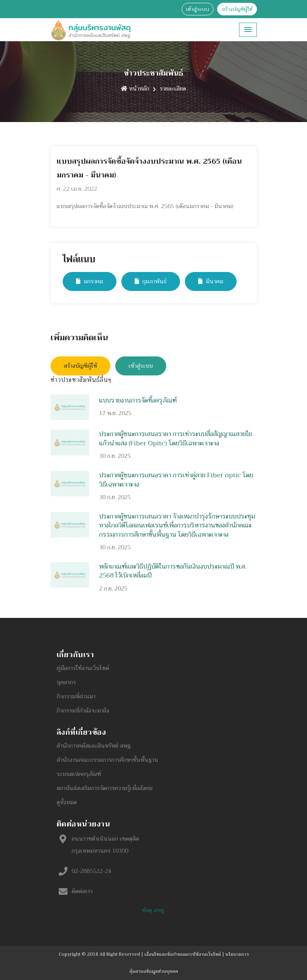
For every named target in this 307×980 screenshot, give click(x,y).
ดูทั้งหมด (67, 802)
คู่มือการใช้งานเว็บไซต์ (83, 668)
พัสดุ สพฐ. (153, 910)
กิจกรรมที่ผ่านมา (76, 696)
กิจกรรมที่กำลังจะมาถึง (83, 710)
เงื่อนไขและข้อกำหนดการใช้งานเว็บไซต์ (183, 954)
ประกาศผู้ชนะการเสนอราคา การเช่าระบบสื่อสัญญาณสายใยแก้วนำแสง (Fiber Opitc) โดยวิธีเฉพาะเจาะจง (176, 438)
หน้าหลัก (135, 89)
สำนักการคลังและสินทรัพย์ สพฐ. (94, 746)
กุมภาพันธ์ (151, 281)
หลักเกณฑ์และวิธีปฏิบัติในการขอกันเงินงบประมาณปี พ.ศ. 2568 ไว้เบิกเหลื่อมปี (173, 571)
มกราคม (90, 281)
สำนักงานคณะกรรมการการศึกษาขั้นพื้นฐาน (107, 760)
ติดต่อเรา (82, 891)
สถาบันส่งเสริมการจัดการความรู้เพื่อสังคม (105, 788)
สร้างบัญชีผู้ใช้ (237, 9)
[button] (248, 30)
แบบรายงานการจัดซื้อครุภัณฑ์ (138, 400)
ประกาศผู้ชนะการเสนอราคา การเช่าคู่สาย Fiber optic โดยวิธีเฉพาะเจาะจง (176, 480)
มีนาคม (211, 281)
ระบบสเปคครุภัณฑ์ (79, 774)
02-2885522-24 (91, 871)
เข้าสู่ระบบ (198, 9)
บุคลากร (66, 682)
